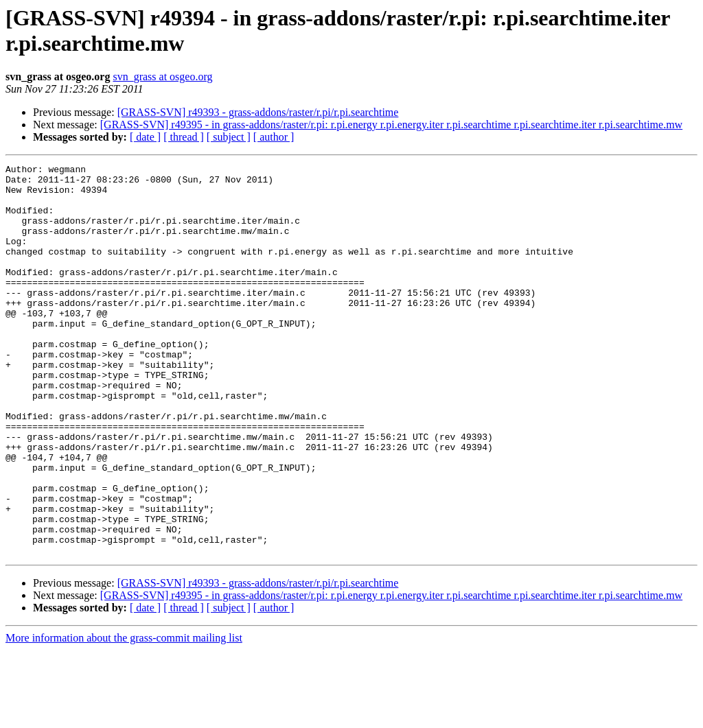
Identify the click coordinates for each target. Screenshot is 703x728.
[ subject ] (229, 137)
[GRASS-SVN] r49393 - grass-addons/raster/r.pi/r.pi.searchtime (258, 112)
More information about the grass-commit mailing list (124, 716)
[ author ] (274, 137)
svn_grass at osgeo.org (162, 77)
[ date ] (145, 137)
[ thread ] (184, 137)
